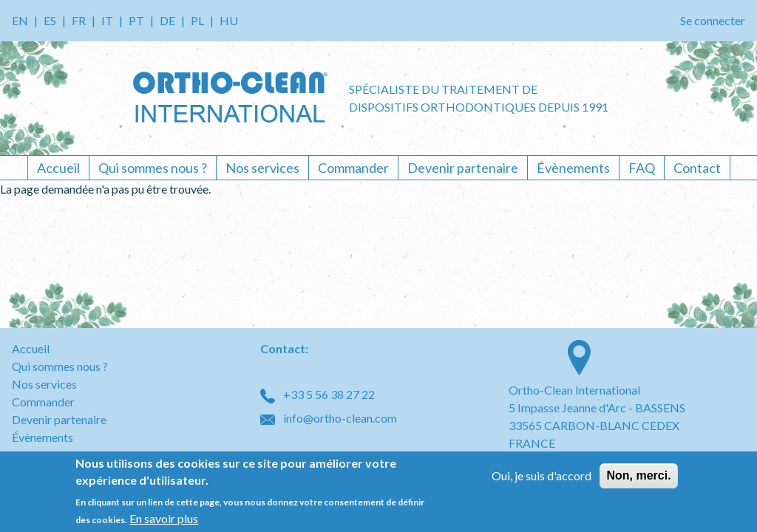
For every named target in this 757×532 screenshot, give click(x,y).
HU (229, 20)
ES (50, 20)
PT (136, 20)
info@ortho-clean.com (329, 418)
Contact (697, 168)
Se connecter (713, 20)
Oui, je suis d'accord (542, 475)
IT (107, 20)
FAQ (642, 168)
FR (79, 20)
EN (20, 20)
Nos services (262, 168)
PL (197, 20)
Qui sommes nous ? (153, 168)
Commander (353, 168)
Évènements (573, 168)
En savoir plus (164, 518)
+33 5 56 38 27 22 (318, 394)
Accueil (58, 168)
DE (167, 20)
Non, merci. (638, 475)
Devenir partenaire (463, 168)
